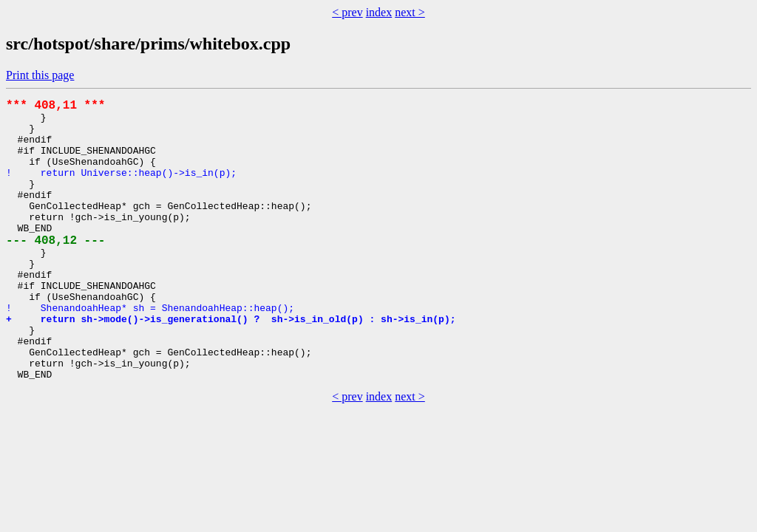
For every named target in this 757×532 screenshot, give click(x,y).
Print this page (40, 75)
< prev (347, 12)
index (379, 12)
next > (410, 12)
